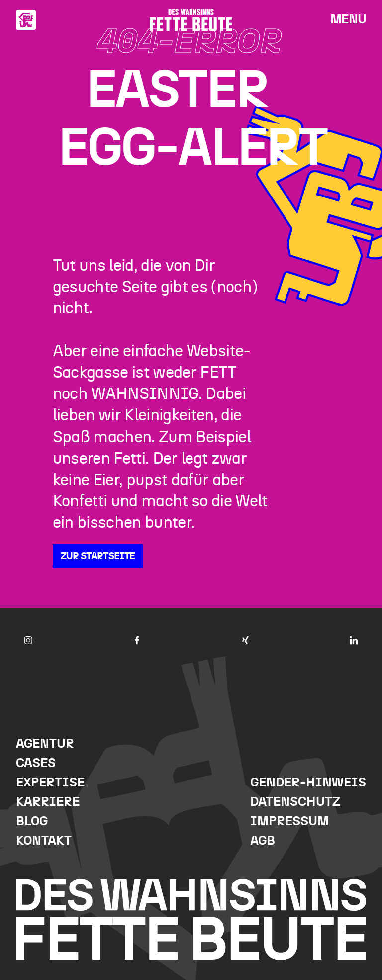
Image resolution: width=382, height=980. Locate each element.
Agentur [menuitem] (45, 744)
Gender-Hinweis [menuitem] (308, 783)
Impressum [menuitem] (289, 822)
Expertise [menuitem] (50, 783)
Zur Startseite (98, 556)
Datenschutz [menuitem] (295, 802)
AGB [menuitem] (263, 841)
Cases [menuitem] (36, 763)
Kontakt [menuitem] (44, 841)
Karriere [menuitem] (48, 802)
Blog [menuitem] (32, 822)
